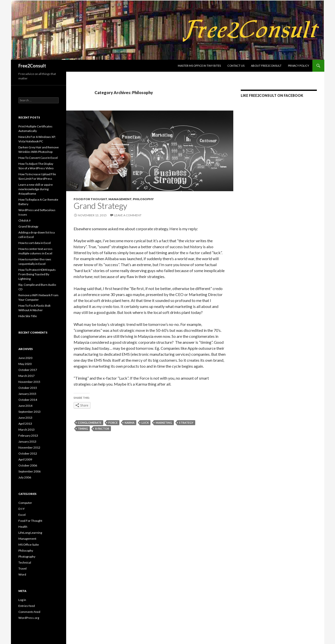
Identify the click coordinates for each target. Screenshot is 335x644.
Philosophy (143, 199)
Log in (22, 600)
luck (145, 423)
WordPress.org (29, 618)
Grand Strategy (100, 206)
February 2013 (28, 436)
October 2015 (28, 388)
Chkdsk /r (25, 220)
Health (23, 527)
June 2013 (25, 418)
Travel (23, 568)
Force (113, 423)
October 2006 (28, 465)
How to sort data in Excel (35, 243)
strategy (186, 423)
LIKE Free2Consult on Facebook (272, 95)
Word (22, 574)
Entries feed (27, 606)
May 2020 (25, 364)
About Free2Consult (266, 66)
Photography (27, 556)
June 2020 (25, 358)
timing (83, 429)
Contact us (236, 66)
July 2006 (25, 477)
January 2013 (27, 441)
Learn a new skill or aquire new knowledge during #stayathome (36, 189)
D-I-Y (22, 509)
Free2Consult (32, 66)
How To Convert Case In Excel (38, 158)
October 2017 (28, 370)
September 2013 (29, 412)
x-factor (102, 429)
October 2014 (28, 400)
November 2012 (29, 447)
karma (130, 423)
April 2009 (25, 459)
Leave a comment (128, 215)
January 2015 (27, 394)
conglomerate (90, 423)
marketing (164, 423)
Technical (25, 562)
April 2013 (25, 424)
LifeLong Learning (30, 533)
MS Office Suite (29, 545)
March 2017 (26, 376)
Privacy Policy (299, 66)
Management (120, 199)
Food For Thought (90, 199)
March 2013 (26, 430)
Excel (22, 515)
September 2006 (29, 471)
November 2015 (29, 382)
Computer (25, 503)
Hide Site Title (28, 316)
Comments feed (29, 612)
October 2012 (28, 453)
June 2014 (25, 406)
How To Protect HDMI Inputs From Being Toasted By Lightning (37, 274)
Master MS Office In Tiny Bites (199, 66)
